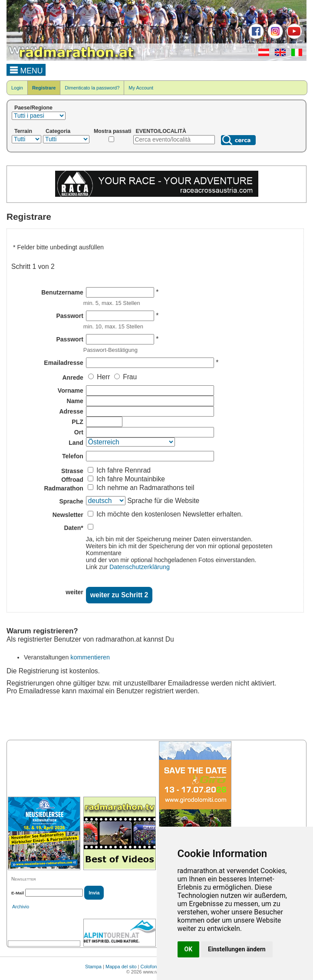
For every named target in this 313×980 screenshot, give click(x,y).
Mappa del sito (121, 967)
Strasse (72, 471)
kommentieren (90, 657)
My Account (141, 88)
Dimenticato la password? (92, 88)
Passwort (69, 316)
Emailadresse (63, 363)
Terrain (23, 131)
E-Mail (18, 893)
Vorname (71, 391)
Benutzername (62, 292)
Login (17, 88)
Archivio (21, 907)
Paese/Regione (33, 108)
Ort (79, 432)
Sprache (71, 501)
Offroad (72, 480)
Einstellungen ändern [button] (237, 949)
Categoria (58, 131)
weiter (74, 592)
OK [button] (189, 949)
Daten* (73, 528)
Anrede (72, 377)
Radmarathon (63, 488)
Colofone (150, 967)
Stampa (93, 967)
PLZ (77, 422)
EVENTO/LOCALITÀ (161, 131)
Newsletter (68, 515)
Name (75, 401)
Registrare (44, 88)
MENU (26, 70)
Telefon (73, 456)
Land (76, 443)
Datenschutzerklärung (140, 567)
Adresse (71, 411)
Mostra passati (113, 131)
